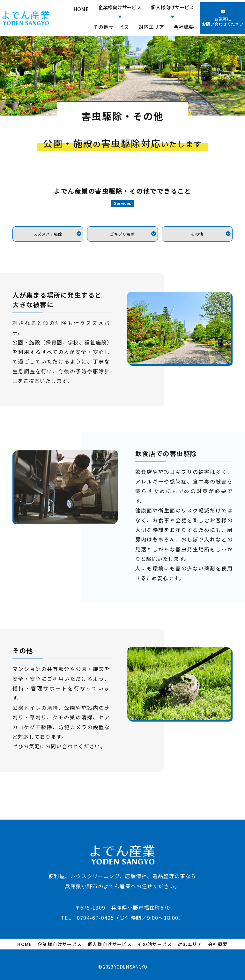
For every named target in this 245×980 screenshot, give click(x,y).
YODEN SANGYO (131, 963)
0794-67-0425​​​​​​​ (95, 914)
